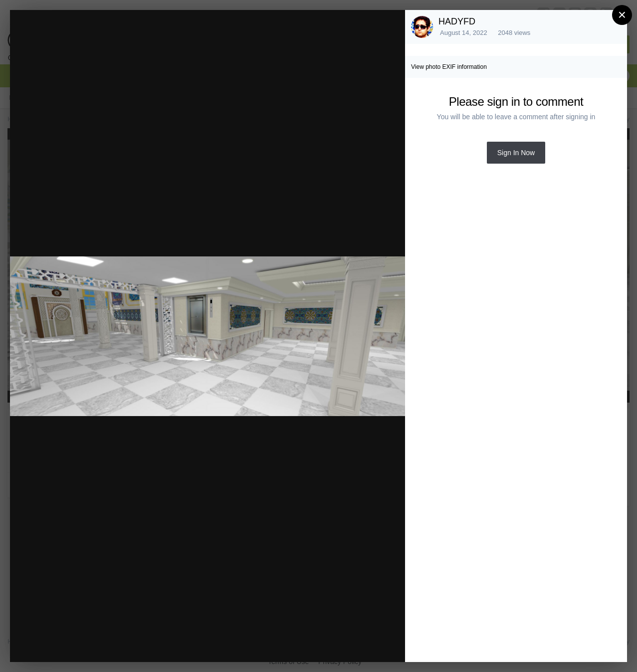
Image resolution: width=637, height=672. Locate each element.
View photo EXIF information (449, 67)
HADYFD (457, 21)
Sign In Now (516, 153)
